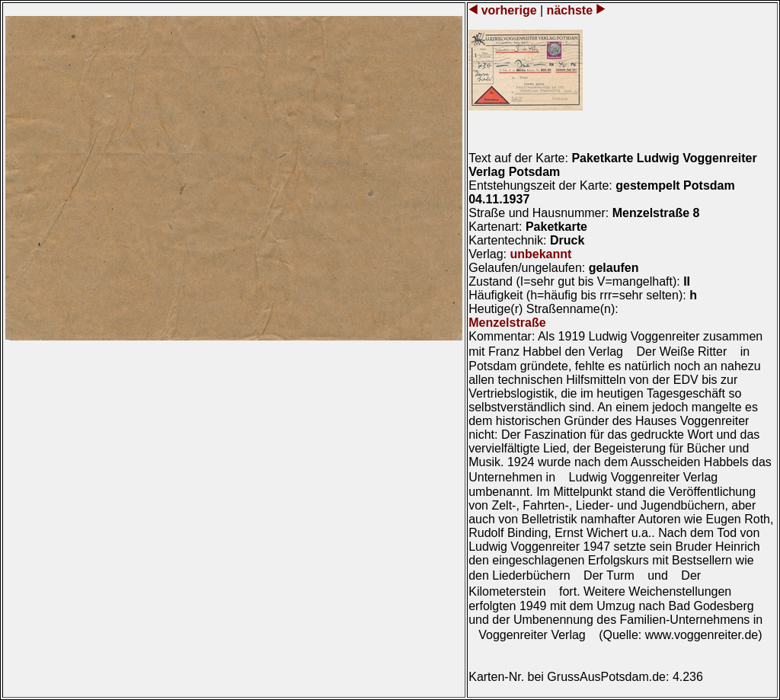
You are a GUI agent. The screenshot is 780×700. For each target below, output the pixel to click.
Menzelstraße (507, 323)
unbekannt (540, 254)
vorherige (509, 10)
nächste (569, 10)
